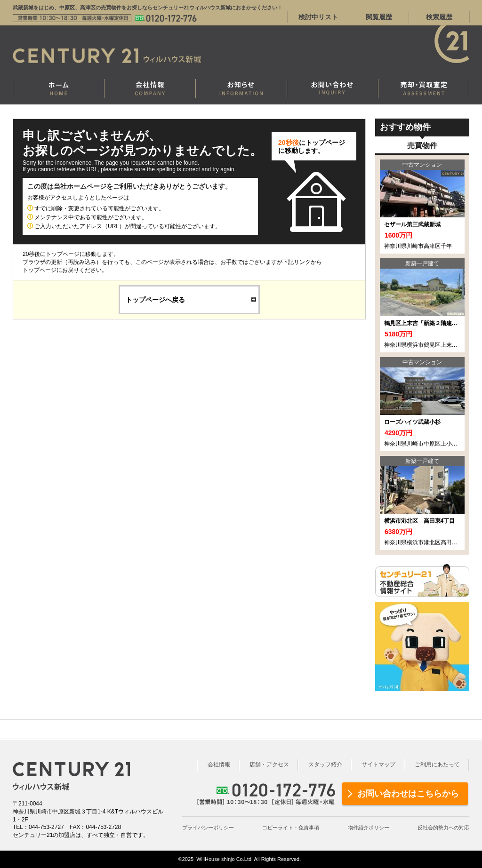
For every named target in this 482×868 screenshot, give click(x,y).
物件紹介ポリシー (369, 828)
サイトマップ (378, 764)
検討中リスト (318, 17)
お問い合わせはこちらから (408, 794)
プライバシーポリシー (208, 828)
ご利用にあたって (437, 764)
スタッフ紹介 (325, 764)
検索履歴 (439, 17)
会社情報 (219, 764)
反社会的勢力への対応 (443, 828)
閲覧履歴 (379, 17)
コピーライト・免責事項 (291, 828)
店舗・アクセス (269, 764)
